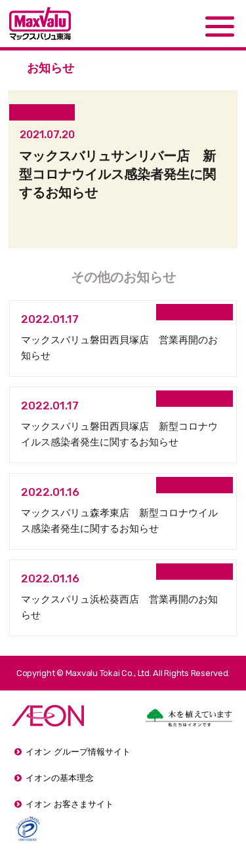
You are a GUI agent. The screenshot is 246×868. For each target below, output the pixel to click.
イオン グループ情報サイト (78, 752)
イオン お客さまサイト (70, 804)
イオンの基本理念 (60, 778)
